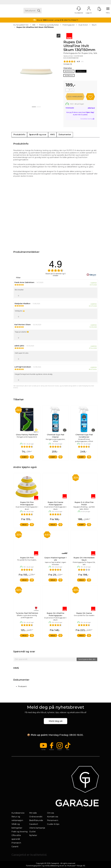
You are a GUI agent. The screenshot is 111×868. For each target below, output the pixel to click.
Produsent (22, 686)
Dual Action (83, 25)
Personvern (53, 820)
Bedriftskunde (36, 820)
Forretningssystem (34, 866)
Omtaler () (68, 64)
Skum (94, 25)
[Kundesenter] (79, 9)
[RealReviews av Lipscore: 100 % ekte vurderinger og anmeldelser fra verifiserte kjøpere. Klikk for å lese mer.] (91, 275)
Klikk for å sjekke (80, 115)
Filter (18, 278)
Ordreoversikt (36, 817)
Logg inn (89, 9)
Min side (33, 813)
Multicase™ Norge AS (76, 866)
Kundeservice (18, 813)
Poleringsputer (69, 25)
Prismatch (16, 843)
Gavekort (34, 824)
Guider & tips (53, 824)
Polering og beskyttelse (49, 25)
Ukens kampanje (37, 828)
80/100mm (69, 71)
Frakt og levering (20, 832)
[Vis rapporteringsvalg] (95, 295)
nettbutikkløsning (52, 866)
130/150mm (81, 71)
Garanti (15, 847)
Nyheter (33, 835)
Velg (24, 525)
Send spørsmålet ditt (87, 659)
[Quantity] (70, 90)
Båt (34, 25)
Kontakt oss (53, 817)
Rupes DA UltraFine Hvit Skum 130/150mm (35, 27)
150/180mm (69, 75)
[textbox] (45, 659)
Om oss (51, 813)
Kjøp (75, 97)
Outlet (32, 832)
